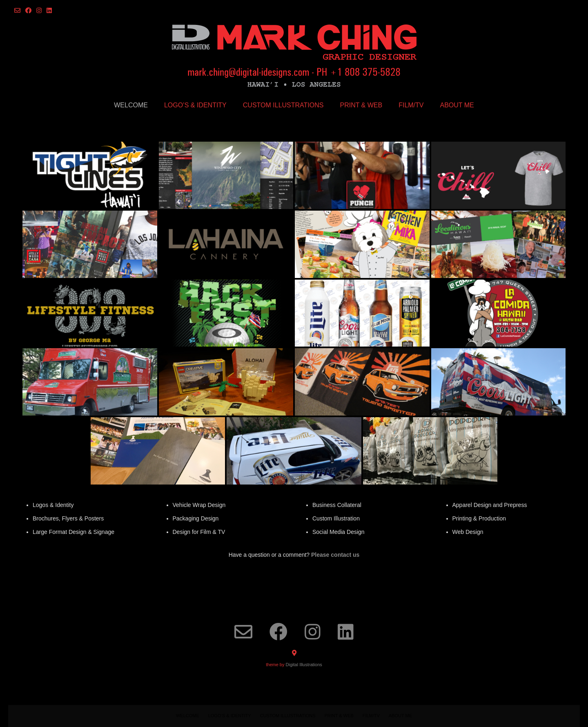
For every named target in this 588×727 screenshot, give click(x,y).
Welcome (131, 105)
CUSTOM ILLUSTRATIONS (283, 105)
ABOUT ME (457, 105)
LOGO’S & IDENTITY (195, 105)
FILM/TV (411, 105)
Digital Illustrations (304, 665)
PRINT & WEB (361, 105)
